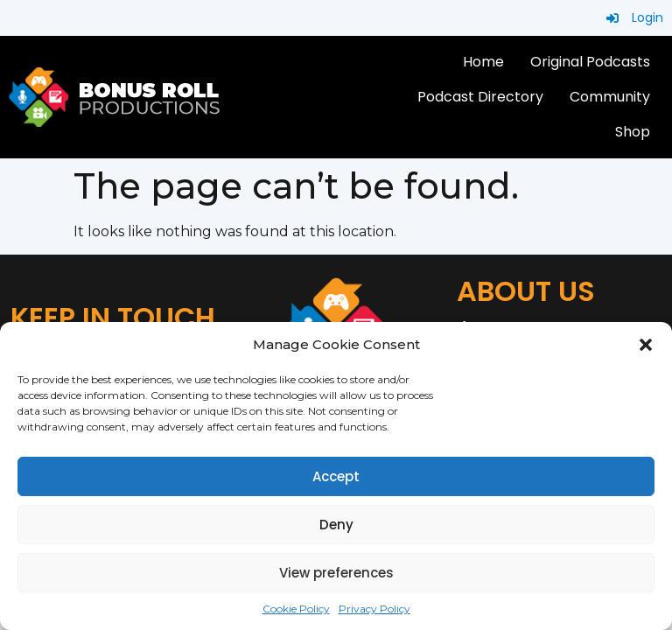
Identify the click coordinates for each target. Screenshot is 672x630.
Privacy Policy (374, 609)
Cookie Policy (296, 609)
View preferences (336, 573)
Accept (336, 476)
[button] (646, 345)
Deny (336, 525)
